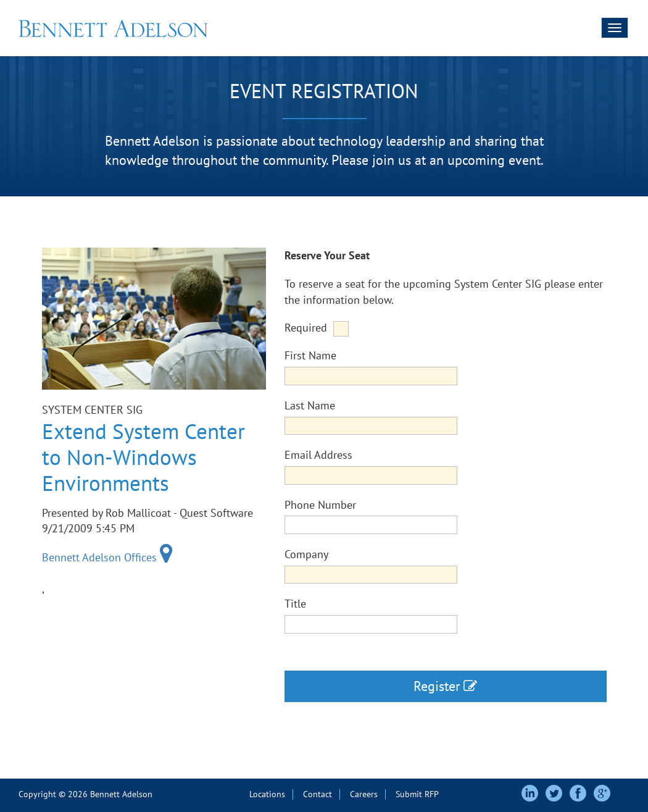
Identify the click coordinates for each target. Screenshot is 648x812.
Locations (267, 794)
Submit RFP (417, 794)
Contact (318, 794)
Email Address (318, 455)
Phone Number (320, 505)
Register (445, 686)
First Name (310, 355)
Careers (364, 794)
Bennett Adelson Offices (107, 557)
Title (295, 604)
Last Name (310, 405)
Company (306, 554)
